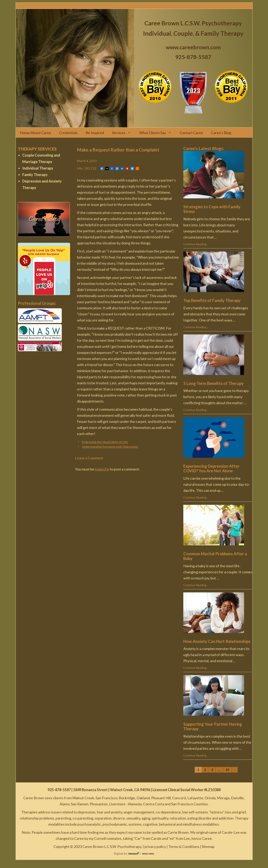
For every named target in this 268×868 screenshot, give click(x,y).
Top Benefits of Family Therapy (212, 300)
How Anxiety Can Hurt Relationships (217, 641)
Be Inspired (95, 133)
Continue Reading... (196, 244)
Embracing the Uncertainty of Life (105, 442)
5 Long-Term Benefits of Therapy (214, 383)
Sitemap (208, 847)
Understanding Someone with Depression (110, 447)
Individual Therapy (38, 168)
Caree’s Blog (221, 133)
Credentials (68, 133)
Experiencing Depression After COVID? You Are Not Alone (211, 468)
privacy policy (155, 847)
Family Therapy (35, 175)
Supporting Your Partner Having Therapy (213, 726)
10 (227, 770)
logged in (102, 469)
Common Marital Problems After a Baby (215, 556)
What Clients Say (157, 133)
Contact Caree (191, 133)
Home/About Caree (35, 133)
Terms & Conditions (184, 847)
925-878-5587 (193, 57)
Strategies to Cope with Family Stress (212, 209)
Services (124, 133)
